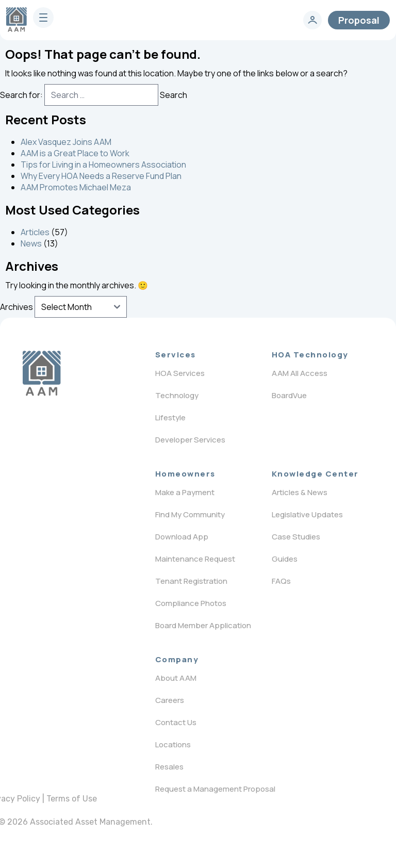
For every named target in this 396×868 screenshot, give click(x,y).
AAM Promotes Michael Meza (76, 187)
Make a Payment (185, 492)
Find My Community (190, 514)
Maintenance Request (195, 559)
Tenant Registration (191, 581)
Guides (285, 559)
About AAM (176, 678)
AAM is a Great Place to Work (75, 153)
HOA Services (180, 373)
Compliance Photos (191, 603)
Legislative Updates (307, 514)
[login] (312, 20)
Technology (177, 395)
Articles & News (300, 492)
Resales (169, 767)
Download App (182, 537)
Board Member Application (203, 625)
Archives (16, 307)
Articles (35, 232)
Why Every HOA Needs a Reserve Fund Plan (101, 176)
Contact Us (176, 722)
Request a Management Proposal (215, 789)
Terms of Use (72, 799)
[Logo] (42, 373)
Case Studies (296, 537)
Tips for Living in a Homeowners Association (103, 165)
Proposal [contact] (359, 20)
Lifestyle (170, 417)
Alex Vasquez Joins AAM (66, 142)
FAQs (281, 581)
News (31, 243)
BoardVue (289, 395)
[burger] (43, 18)
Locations (173, 744)
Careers (170, 700)
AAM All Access (300, 373)
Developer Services (190, 440)
